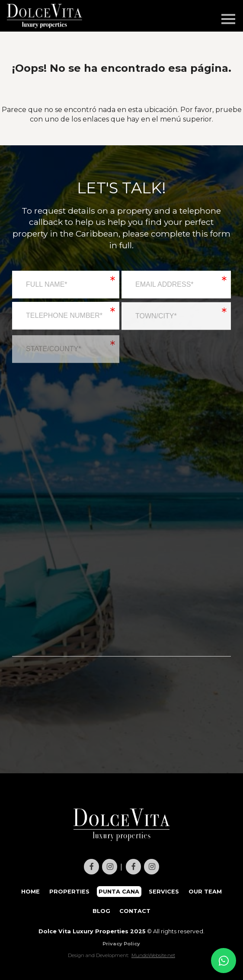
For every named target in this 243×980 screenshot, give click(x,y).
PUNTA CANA (119, 892)
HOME (30, 892)
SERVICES (164, 892)
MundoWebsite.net (153, 955)
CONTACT (135, 911)
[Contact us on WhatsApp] (224, 961)
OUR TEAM (205, 892)
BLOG (101, 911)
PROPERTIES (69, 892)
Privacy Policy (121, 944)
